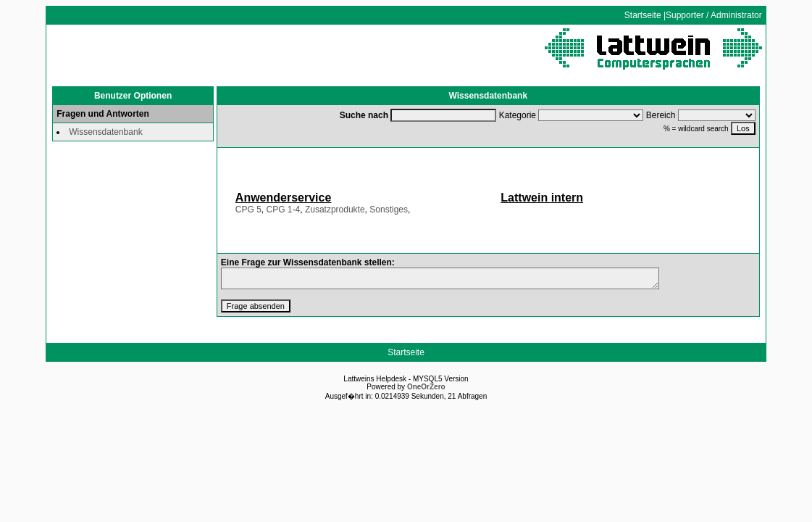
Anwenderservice (284, 198)
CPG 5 (248, 210)
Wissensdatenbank (105, 132)
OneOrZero (426, 387)
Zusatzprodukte (335, 210)
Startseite (643, 15)
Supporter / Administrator (714, 15)
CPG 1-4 (284, 210)
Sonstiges (389, 210)
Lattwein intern (542, 198)
